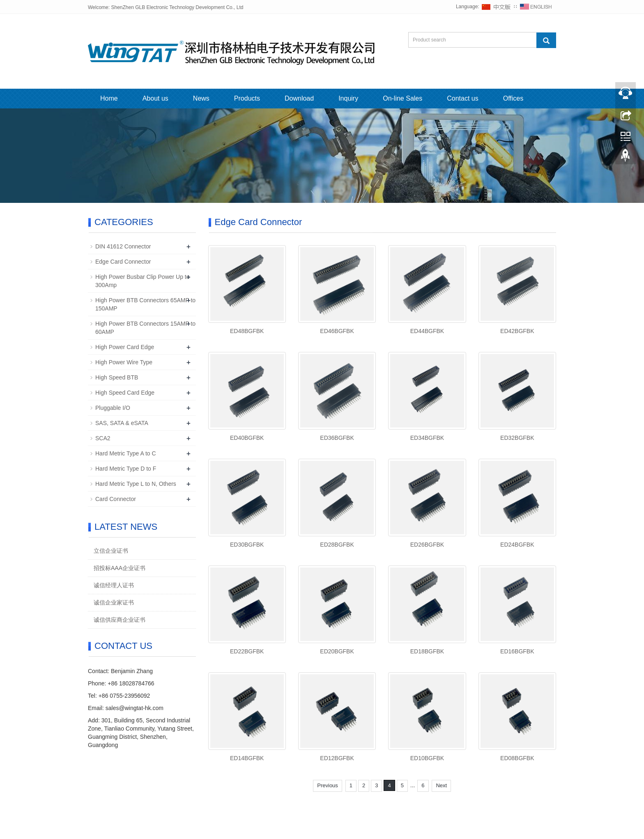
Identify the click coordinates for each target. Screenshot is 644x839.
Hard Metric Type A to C (126, 453)
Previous (328, 785)
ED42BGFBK (517, 331)
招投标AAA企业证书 (120, 568)
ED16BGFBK (517, 651)
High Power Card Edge (125, 347)
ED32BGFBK (517, 438)
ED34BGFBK (427, 438)
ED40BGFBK (247, 438)
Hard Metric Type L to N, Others (136, 484)
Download (299, 98)
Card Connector (116, 499)
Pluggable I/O (113, 408)
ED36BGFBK (337, 438)
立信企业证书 (111, 551)
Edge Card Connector (123, 262)
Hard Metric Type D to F (126, 469)
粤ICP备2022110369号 (352, 810)
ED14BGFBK (247, 758)
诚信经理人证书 (114, 585)
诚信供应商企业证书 (120, 620)
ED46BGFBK (337, 331)
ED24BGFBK (517, 545)
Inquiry (348, 98)
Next (441, 785)
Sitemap (389, 810)
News (201, 98)
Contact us (462, 98)
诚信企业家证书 (114, 602)
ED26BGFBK (427, 545)
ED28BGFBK (337, 545)
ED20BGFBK (337, 651)
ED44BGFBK (427, 331)
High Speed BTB (117, 377)
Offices (513, 98)
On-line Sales (402, 98)
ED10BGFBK (427, 758)
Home (109, 98)
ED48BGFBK (247, 331)
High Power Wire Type (124, 362)
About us (155, 98)
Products (247, 98)
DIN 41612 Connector (123, 246)
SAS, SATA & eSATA (122, 423)
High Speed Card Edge (125, 393)
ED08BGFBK (517, 758)
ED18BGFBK (427, 651)
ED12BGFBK (337, 758)
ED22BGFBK (247, 651)
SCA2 (103, 438)
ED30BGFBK (247, 545)
